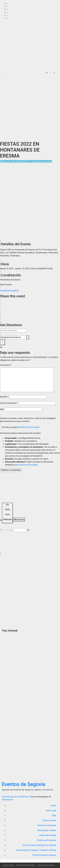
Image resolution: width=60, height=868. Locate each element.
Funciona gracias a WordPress (16, 797)
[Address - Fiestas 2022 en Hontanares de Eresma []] (13, 331)
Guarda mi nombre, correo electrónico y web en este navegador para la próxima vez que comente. (28, 420)
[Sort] (7, 513)
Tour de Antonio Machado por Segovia (39, 845)
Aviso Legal (51, 811)
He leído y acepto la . (20, 427)
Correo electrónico (9, 403)
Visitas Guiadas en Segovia (44, 855)
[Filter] (1, 520)
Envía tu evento (49, 820)
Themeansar (7, 800)
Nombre (4, 397)
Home (53, 806)
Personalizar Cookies (47, 830)
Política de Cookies (48, 835)
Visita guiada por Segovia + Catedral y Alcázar (36, 850)
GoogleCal (14, 291)
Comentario (6, 365)
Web (2, 409)
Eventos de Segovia (24, 784)
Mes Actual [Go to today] (19, 519)
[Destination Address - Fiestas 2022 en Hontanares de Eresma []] (13, 337)
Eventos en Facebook (47, 825)
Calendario (5, 291)
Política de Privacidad (29, 427)
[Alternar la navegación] (54, 73)
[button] (47, 73)
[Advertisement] (30, 108)
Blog (54, 815)
